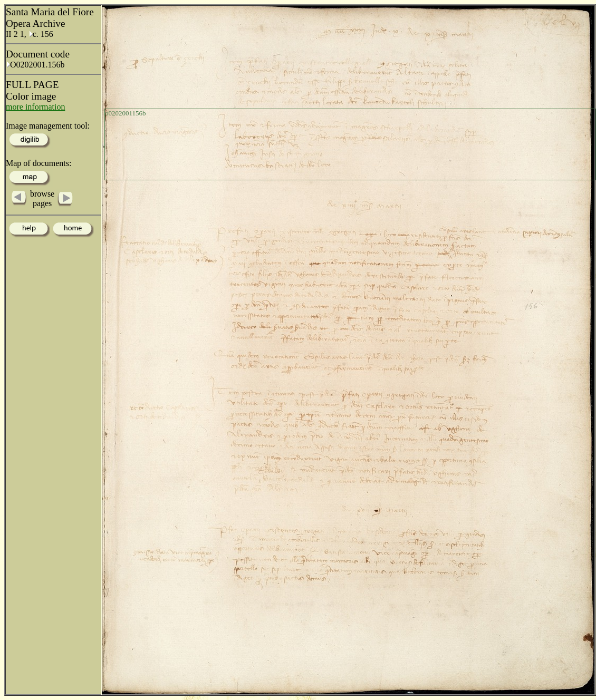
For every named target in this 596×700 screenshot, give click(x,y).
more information (35, 107)
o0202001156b (126, 113)
